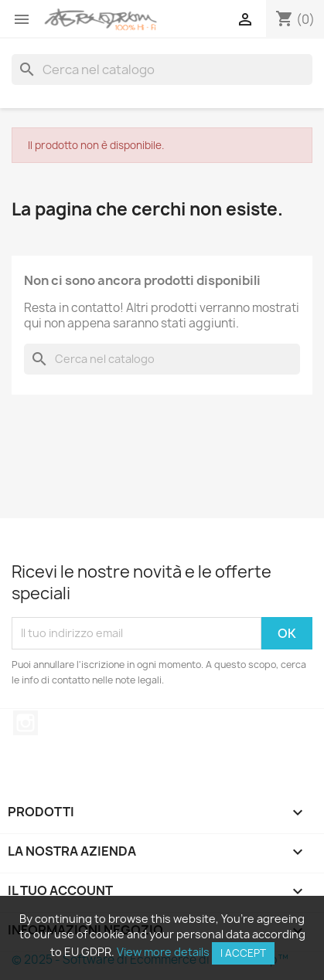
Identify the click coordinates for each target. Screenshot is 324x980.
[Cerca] (162, 70)
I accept (243, 953)
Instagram (26, 723)
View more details (163, 952)
